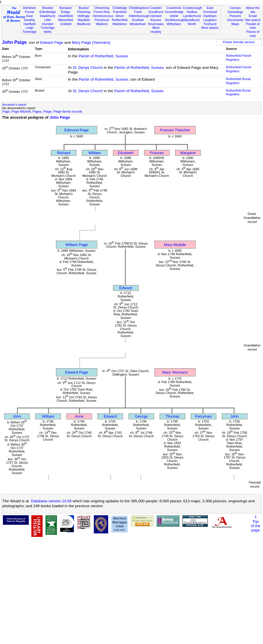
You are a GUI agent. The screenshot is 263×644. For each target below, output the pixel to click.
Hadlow (192, 12)
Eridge (66, 12)
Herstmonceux (103, 16)
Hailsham (210, 16)
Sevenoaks (156, 24)
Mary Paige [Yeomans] (91, 42)
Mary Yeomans (175, 372)
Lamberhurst (192, 16)
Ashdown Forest (30, 10)
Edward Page (52, 42)
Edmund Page (77, 130)
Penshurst (102, 20)
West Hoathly (156, 30)
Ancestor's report (14, 105)
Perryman (203, 416)
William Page (77, 245)
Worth (192, 24)
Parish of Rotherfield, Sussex (103, 56)
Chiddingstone (139, 8)
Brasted (47, 8)
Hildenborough (139, 16)
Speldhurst (192, 20)
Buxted (84, 8)
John (17, 416)
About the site (253, 10)
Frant (138, 12)
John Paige (14, 42)
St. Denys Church (87, 68)
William (95, 153)
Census (235, 8)
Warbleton (120, 24)
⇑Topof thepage (255, 524)
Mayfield (84, 20)
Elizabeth (126, 153)
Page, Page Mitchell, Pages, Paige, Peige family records (42, 111)
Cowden (156, 8)
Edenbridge (48, 12)
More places (210, 28)
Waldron (102, 24)
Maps (235, 24)
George (141, 416)
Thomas (172, 416)
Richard (64, 153)
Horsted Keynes (156, 18)
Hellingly (84, 16)
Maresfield (65, 20)
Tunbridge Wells (48, 30)
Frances (157, 153)
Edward (126, 288)
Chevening (102, 8)
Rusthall (138, 20)
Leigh (29, 28)
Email (253, 16)
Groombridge (174, 12)
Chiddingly (120, 8)
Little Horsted (48, 22)
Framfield (120, 12)
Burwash (65, 8)
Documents (235, 20)
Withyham (174, 24)
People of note (253, 26)
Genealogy (235, 12)
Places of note (253, 34)
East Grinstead (210, 10)
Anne (79, 416)
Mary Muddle (175, 245)
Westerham (138, 24)
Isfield (174, 16)
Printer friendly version (239, 42)
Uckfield (66, 24)
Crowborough (193, 8)
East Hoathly (30, 18)
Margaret (188, 153)
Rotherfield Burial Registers (238, 81)
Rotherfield (120, 20)
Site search (253, 20)
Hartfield (29, 24)
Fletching (84, 12)
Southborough (175, 20)
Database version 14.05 (51, 501)
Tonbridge (29, 32)
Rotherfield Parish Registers (239, 58)
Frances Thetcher (175, 130)
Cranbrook (174, 8)
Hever (120, 16)
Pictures (235, 16)
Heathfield (66, 16)
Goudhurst (156, 12)
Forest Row (102, 12)
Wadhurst (84, 24)
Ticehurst (210, 24)
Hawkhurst (47, 16)
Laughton (210, 20)
